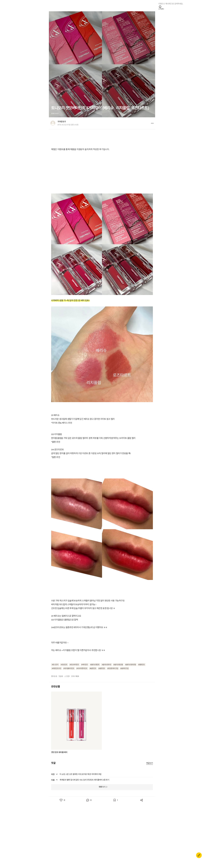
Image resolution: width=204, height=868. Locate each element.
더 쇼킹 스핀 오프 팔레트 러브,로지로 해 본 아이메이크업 (80, 774)
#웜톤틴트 (93, 669)
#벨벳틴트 (142, 665)
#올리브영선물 (118, 665)
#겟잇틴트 (64, 665)
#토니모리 (55, 665)
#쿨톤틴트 (102, 669)
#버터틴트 (85, 665)
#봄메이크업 (124, 669)
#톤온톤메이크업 (113, 669)
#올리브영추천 (106, 665)
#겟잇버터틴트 (74, 665)
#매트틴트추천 (56, 669)
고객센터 (161, 9)
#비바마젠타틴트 (82, 669)
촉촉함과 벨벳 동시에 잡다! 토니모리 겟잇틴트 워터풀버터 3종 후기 (84, 780)
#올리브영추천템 (131, 665)
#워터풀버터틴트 (69, 669)
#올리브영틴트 (95, 665)
